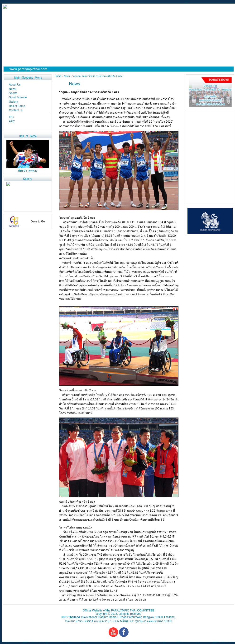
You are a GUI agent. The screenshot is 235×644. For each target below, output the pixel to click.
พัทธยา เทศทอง (28, 171)
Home (58, 76)
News (67, 76)
